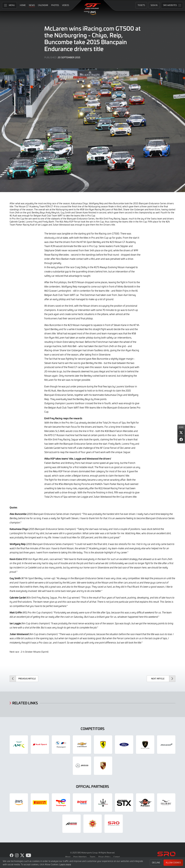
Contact (117, 857)
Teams (93, 857)
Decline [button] (156, 863)
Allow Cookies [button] (173, 863)
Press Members (80, 857)
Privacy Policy (104, 857)
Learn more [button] (65, 864)
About (68, 857)
